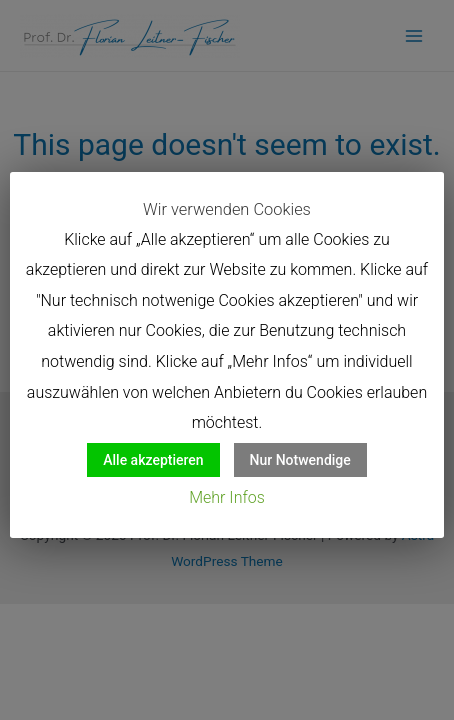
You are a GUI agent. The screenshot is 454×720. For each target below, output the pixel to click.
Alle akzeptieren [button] (153, 460)
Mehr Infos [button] (227, 497)
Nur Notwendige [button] (300, 460)
